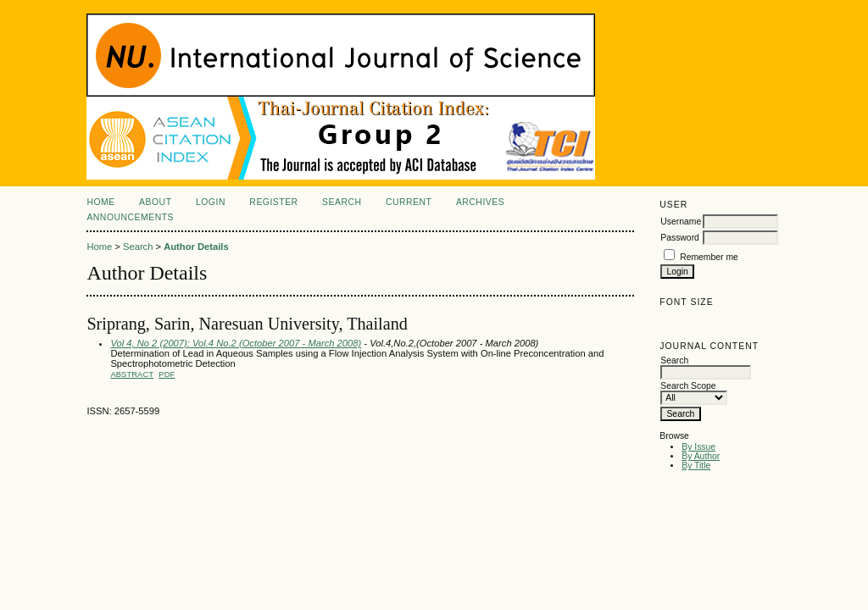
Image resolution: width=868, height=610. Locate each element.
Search (342, 202)
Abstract (132, 374)
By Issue (698, 447)
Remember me (709, 257)
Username (681, 222)
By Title (696, 466)
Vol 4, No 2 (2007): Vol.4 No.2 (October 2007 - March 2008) (236, 343)
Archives (480, 202)
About (155, 202)
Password (680, 238)
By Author (701, 456)
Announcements (130, 217)
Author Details (196, 247)
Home (100, 202)
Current (409, 202)
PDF (167, 374)
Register (273, 202)
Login (211, 202)
